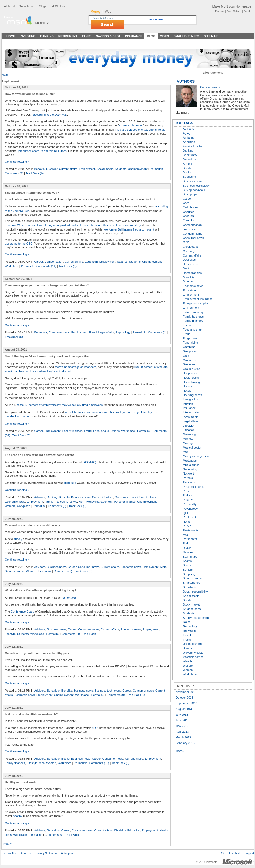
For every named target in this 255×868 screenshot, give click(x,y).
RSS (223, 853)
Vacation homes (193, 657)
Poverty (188, 500)
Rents (187, 522)
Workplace (12, 266)
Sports (187, 600)
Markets (188, 439)
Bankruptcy (190, 155)
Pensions (189, 482)
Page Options (234, 11)
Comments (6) (57, 506)
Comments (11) (46, 266)
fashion (188, 325)
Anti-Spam (67, 853)
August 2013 (184, 709)
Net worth (189, 474)
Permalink (156, 169)
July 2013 (182, 715)
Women (10, 506)
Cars (186, 203)
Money (42, 23)
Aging (187, 133)
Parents (188, 478)
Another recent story (119, 225)
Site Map (211, 36)
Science (188, 565)
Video (165, 36)
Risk (186, 543)
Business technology (108, 691)
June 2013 (182, 720)
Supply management (196, 618)
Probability (190, 504)
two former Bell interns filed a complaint (129, 229)
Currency (189, 251)
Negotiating (190, 469)
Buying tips (190, 194)
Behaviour (41, 169)
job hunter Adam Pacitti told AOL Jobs (42, 151)
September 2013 (186, 703)
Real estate (190, 517)
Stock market (191, 604)
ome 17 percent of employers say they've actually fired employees (60, 405)
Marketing (189, 434)
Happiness (190, 373)
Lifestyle (72, 502)
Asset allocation (193, 146)
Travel (187, 635)
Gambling (189, 347)
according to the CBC (19, 244)
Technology (190, 626)
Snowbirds (190, 587)
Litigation (189, 430)
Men (81, 502)
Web (108, 12)
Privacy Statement (46, 853)
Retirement (68, 36)
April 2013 (182, 732)
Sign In (247, 11)
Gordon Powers (210, 87)
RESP (187, 526)
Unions (115, 431)
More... (180, 751)
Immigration (190, 399)
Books (66, 759)
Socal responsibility (195, 591)
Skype (43, 6)
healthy (18, 816)
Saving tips (190, 557)
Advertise (26, 853)
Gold (186, 356)
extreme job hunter (131, 125)
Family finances (72, 431)
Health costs (191, 378)
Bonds (187, 168)
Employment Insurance (198, 299)
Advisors (40, 497)
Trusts (187, 640)
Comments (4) (157, 332)
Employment (87, 169)
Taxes (86, 36)
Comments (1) (14, 173)
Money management (99, 502)
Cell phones (191, 207)
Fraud (93, 332)
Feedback (235, 853)
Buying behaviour (194, 190)
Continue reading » (17, 162)
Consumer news (59, 332)
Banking (47, 36)
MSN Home (59, 6)
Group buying (192, 369)
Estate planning (193, 312)
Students (121, 169)
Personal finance (125, 502)
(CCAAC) (90, 462)
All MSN (9, 6)
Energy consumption (196, 303)
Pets (186, 491)
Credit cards (191, 247)
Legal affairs (106, 332)
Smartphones (192, 583)
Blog (151, 36)
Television (189, 631)
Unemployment (138, 169)
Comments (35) (99, 763)
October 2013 (184, 698)
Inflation (188, 404)
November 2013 (186, 692)
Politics (187, 495)
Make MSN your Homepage (232, 6)
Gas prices (190, 351)
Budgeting (189, 177)
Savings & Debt (108, 36)
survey (18, 539)
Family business (193, 317)
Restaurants (191, 530)
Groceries (189, 364)
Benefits (64, 497)
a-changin (70, 598)
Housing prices (192, 395)
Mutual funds (191, 465)
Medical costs (192, 448)
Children (108, 497)
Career (53, 169)
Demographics (192, 273)
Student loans (192, 609)
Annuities (189, 142)
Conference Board (22, 611)
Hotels (187, 391)
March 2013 (183, 737)
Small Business (186, 36)
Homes (187, 386)
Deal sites (189, 260)
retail (186, 535)
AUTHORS (186, 81)
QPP (186, 513)
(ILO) (95, 728)
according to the (50, 115)
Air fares (188, 137)
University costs (193, 653)
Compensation (54, 262)
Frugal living (191, 338)
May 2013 (182, 726)
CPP (186, 242)
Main (5, 75)
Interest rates (191, 412)
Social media (105, 169)
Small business (15, 571)
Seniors (188, 570)
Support (249, 853)
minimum (70, 483)
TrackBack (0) (35, 173)
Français (220, 11)
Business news (81, 497)
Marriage (189, 443)
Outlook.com (27, 6)
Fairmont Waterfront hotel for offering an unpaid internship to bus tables (51, 225)
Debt (186, 268)
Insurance (134, 36)
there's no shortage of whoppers (75, 367)
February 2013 (185, 743)
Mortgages (190, 461)
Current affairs (68, 169)
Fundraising (190, 343)
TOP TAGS (184, 123)
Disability (120, 830)
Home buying (191, 382)
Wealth (187, 661)
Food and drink (193, 330)
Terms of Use (9, 853)
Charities (189, 212)
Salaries (122, 262)
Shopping (189, 574)
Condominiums (193, 234)
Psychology (123, 332)
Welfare (188, 666)
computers (190, 229)
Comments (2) (63, 571)
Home (11, 36)
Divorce (188, 281)
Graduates (190, 360)
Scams (187, 561)
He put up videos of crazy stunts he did (140, 130)
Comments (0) (116, 695)
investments (191, 417)
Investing (28, 36)
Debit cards (190, 264)
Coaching (189, 220)
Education (91, 262)
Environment (191, 308)
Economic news (15, 502)
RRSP (187, 548)
